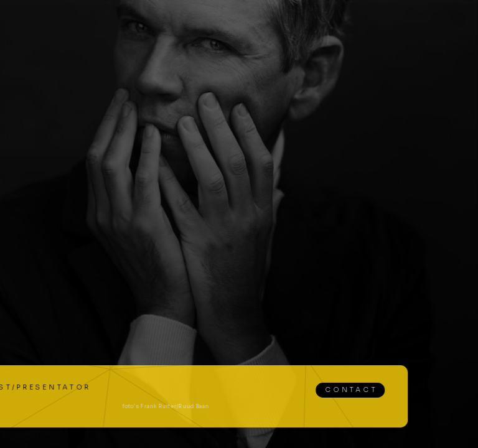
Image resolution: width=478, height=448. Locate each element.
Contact (314, 390)
